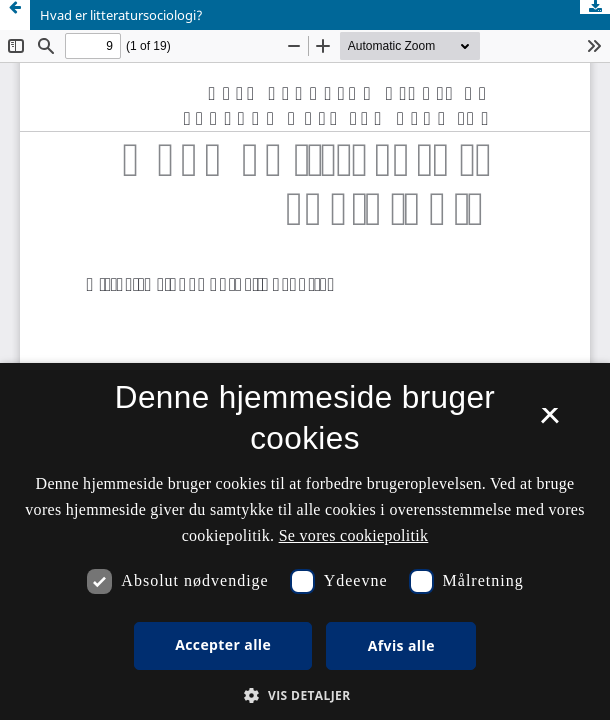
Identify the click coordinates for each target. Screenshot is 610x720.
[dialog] (305, 541)
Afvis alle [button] (401, 645)
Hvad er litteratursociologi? (121, 15)
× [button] (549, 422)
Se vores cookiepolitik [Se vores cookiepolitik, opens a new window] (354, 535)
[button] (304, 695)
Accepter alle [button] (223, 644)
